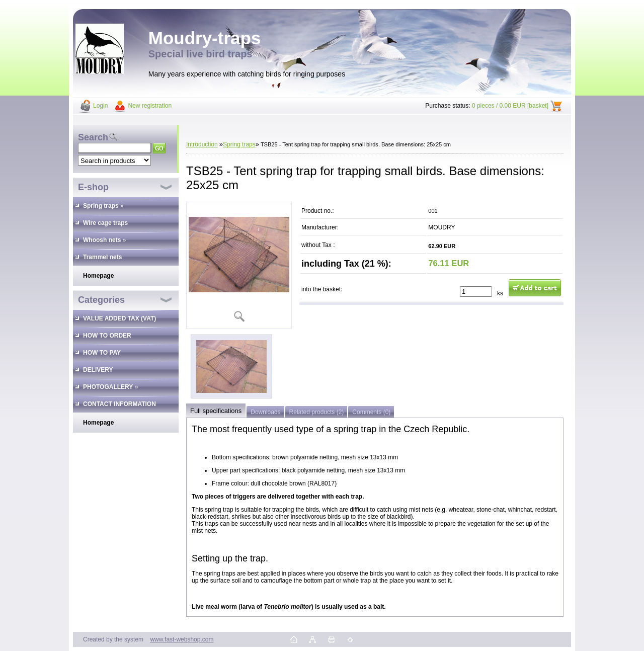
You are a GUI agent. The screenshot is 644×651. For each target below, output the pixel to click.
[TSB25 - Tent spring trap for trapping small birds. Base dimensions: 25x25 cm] (239, 265)
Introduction (202, 144)
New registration (150, 106)
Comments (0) (371, 412)
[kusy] (476, 292)
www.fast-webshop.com (182, 639)
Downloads (265, 412)
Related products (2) (317, 412)
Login (100, 106)
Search (93, 137)
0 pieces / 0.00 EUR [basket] (510, 106)
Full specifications (216, 411)
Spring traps (239, 144)
